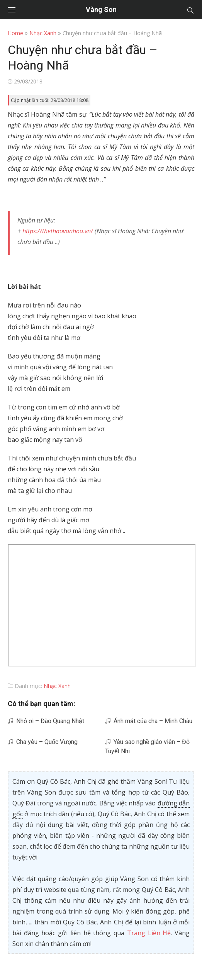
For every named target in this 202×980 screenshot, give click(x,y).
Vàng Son (101, 9)
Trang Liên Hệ (149, 933)
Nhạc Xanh (43, 33)
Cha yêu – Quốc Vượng (43, 742)
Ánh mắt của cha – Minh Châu (149, 721)
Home (15, 33)
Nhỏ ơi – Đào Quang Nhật (46, 721)
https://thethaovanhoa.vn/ (58, 231)
